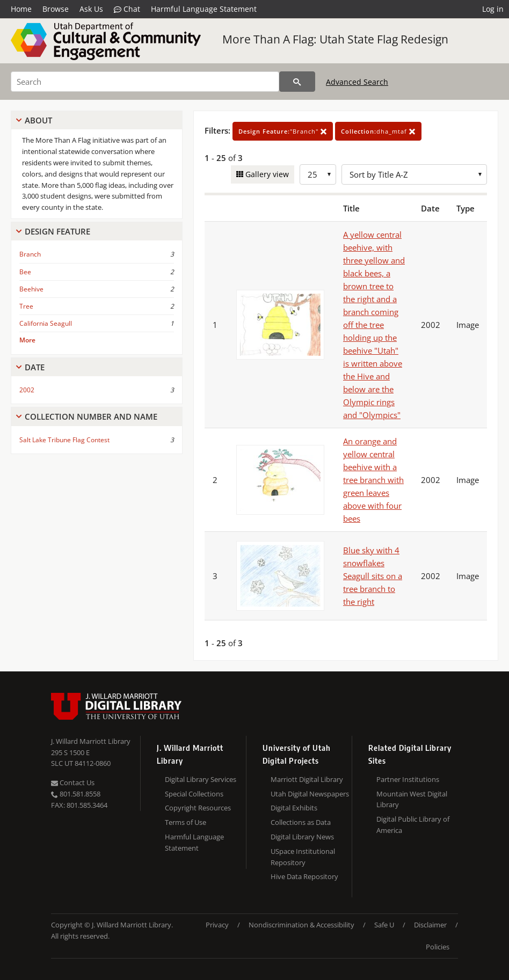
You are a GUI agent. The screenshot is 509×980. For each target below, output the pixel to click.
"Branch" (283, 131)
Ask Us (91, 9)
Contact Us (73, 782)
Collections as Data (301, 822)
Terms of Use (186, 822)
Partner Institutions (408, 779)
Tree (26, 306)
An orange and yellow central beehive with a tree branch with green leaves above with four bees (373, 480)
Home (21, 9)
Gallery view (266, 174)
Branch (30, 254)
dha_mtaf (378, 131)
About (38, 120)
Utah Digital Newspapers (310, 794)
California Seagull (46, 323)
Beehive (31, 289)
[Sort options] (414, 174)
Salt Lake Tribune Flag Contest (64, 440)
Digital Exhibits (294, 808)
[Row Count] (318, 174)
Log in (493, 9)
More (27, 340)
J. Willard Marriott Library (91, 741)
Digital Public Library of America (413, 825)
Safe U (384, 925)
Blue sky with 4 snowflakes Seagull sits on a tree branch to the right (373, 576)
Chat (127, 9)
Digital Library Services (201, 779)
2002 (27, 390)
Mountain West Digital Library (412, 799)
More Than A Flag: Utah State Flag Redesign (335, 39)
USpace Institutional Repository (303, 857)
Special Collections (194, 794)
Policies (438, 947)
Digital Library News (302, 837)
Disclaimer (430, 925)
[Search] (145, 82)
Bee (25, 272)
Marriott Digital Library (307, 779)
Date (35, 367)
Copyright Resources (198, 808)
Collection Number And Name (91, 416)
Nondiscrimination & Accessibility (301, 925)
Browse (56, 9)
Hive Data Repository (304, 876)
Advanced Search (357, 82)
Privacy (217, 925)
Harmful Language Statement (204, 9)
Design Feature (57, 231)
